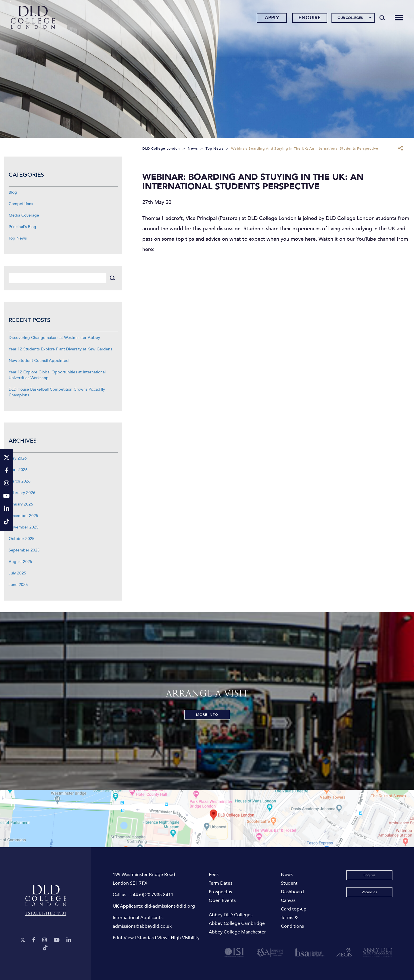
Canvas (288, 900)
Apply (272, 18)
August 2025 (20, 562)
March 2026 (20, 481)
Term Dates (221, 883)
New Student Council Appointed (39, 361)
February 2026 (22, 493)
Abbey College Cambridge (237, 923)
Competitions (21, 204)
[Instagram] (45, 940)
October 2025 (22, 539)
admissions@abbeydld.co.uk (142, 926)
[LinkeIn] (69, 940)
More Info (207, 715)
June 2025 (18, 585)
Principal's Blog (22, 227)
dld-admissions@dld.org (170, 906)
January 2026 (21, 504)
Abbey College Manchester (237, 932)
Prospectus (220, 892)
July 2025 (17, 573)
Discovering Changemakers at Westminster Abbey (54, 338)
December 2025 (23, 516)
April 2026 (18, 470)
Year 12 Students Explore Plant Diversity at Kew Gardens (60, 349)
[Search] (382, 18)
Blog (13, 192)
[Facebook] (34, 940)
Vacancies (369, 892)
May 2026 (18, 458)
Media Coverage (24, 215)
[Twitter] (23, 940)
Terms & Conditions (292, 922)
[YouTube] (57, 940)
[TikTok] (45, 948)
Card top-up (294, 909)
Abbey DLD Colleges (231, 915)
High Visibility (185, 938)
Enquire (310, 18)
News (287, 875)
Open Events (222, 900)
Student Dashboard (292, 888)
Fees (214, 875)
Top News (18, 238)
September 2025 (24, 550)
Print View (123, 938)
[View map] (207, 819)
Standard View (152, 938)
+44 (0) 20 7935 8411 (152, 895)
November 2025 (24, 527)
